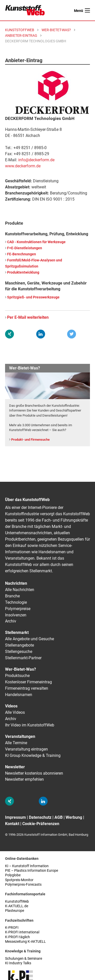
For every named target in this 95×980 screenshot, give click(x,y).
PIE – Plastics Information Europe (32, 871)
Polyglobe (13, 875)
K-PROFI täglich (17, 937)
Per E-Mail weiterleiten (28, 317)
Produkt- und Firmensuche (30, 440)
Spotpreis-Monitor (19, 880)
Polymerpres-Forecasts (23, 885)
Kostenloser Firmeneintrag (29, 682)
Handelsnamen (19, 695)
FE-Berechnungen (22, 254)
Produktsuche (17, 676)
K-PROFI (12, 928)
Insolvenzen (16, 615)
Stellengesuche (19, 652)
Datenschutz (40, 817)
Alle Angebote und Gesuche (30, 639)
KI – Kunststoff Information (27, 866)
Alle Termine (16, 743)
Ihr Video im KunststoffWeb (30, 725)
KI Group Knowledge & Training (33, 755)
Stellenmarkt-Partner (23, 658)
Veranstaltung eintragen (26, 749)
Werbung (74, 817)
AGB (59, 817)
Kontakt (12, 824)
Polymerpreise (18, 609)
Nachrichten (16, 583)
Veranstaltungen (20, 736)
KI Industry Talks (18, 963)
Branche (12, 596)
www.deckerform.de (23, 166)
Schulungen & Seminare (24, 959)
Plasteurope (15, 911)
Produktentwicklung (23, 272)
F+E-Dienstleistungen (25, 248)
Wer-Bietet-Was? (21, 669)
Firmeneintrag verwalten (27, 688)
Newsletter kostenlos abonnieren (34, 773)
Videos (11, 706)
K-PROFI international (22, 932)
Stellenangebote (20, 645)
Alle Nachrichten (20, 590)
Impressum (15, 817)
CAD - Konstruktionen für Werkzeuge (36, 242)
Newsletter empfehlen (24, 779)
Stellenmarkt (17, 632)
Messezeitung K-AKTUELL (25, 942)
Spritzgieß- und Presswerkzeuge (33, 297)
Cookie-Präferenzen (41, 824)
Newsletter (15, 767)
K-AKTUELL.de (17, 906)
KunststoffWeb (17, 902)
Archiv (11, 621)
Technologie (16, 602)
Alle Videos (15, 712)
